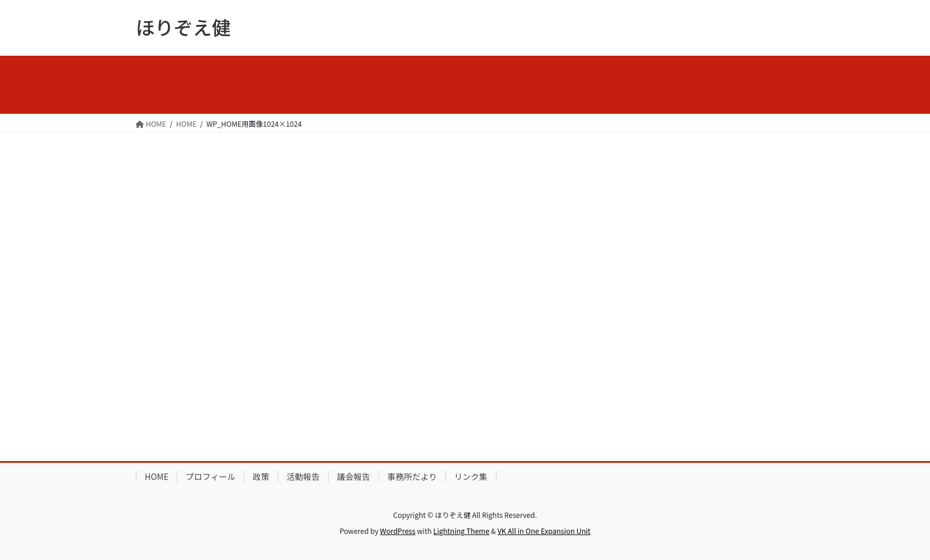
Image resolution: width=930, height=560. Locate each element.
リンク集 (471, 476)
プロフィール (211, 476)
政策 (261, 476)
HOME (157, 476)
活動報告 (303, 476)
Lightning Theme (461, 531)
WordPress (398, 531)
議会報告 (353, 476)
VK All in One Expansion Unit (544, 531)
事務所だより (412, 476)
